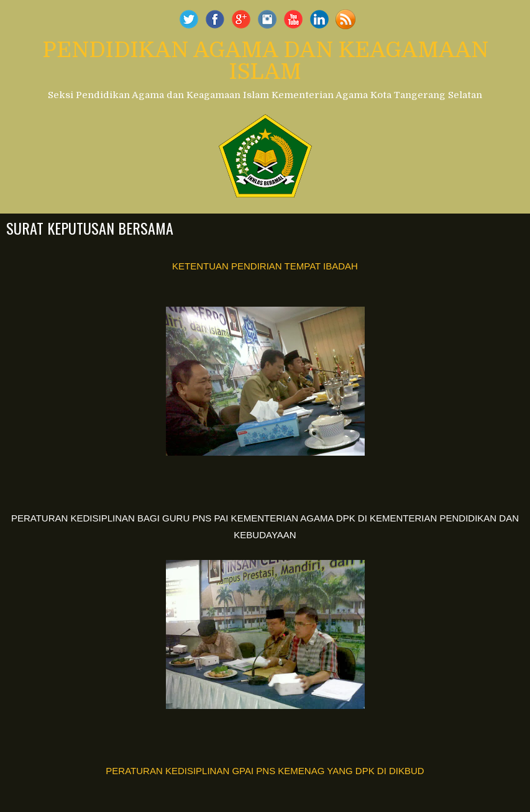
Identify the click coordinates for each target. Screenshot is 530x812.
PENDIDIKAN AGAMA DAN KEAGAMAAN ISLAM (265, 61)
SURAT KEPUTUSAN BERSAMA (90, 228)
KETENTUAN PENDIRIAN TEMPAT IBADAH (265, 266)
